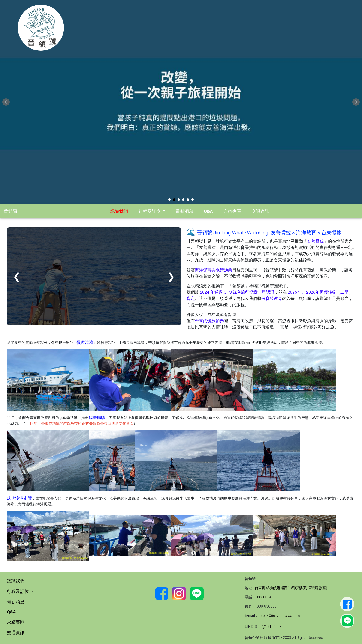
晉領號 (11, 211)
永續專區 (232, 211)
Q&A (208, 211)
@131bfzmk (271, 626)
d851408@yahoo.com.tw (279, 615)
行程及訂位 (150, 211)
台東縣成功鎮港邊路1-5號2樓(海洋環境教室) (291, 588)
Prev (6, 102)
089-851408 (266, 597)
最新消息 (184, 211)
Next (356, 102)
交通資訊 (260, 211)
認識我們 (119, 211)
